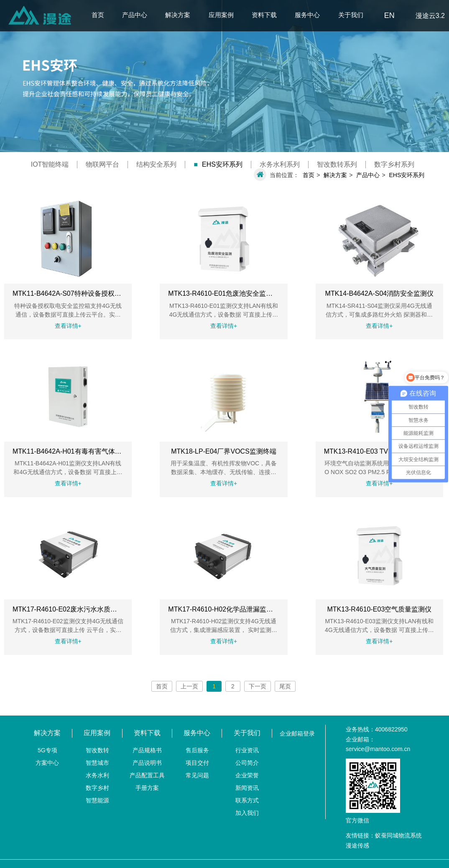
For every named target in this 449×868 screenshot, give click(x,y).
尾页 (285, 686)
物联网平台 (102, 164)
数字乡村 (97, 788)
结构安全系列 (156, 164)
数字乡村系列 (394, 164)
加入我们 (247, 813)
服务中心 (307, 15)
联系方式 (247, 800)
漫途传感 (357, 845)
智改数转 (97, 750)
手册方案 (147, 788)
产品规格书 (147, 750)
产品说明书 (147, 763)
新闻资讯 (247, 788)
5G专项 (47, 750)
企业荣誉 (247, 775)
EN (389, 15)
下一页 (258, 686)
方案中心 (47, 763)
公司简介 (247, 763)
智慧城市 (97, 763)
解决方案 (178, 15)
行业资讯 (247, 750)
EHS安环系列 (218, 164)
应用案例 (221, 15)
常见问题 (197, 775)
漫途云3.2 (430, 16)
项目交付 (197, 763)
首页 (98, 15)
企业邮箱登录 (297, 733)
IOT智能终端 (50, 164)
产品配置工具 (147, 775)
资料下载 (264, 15)
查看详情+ (68, 326)
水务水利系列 (280, 164)
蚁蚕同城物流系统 (398, 835)
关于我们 (351, 15)
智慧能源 (97, 800)
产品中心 (135, 15)
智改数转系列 (337, 164)
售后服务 (197, 750)
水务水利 (97, 775)
